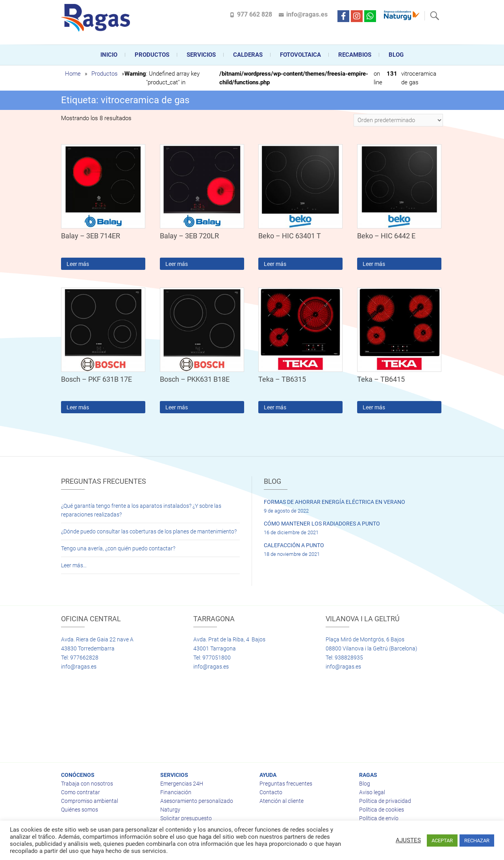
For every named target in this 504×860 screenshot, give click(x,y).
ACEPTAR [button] (442, 840)
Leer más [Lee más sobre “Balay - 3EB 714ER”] (78, 264)
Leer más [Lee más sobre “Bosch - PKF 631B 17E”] (78, 407)
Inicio (109, 55)
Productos (152, 55)
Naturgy (170, 810)
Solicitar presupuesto (186, 818)
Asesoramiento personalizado (197, 801)
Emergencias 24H (182, 784)
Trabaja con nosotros (87, 784)
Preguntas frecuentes (286, 784)
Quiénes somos (80, 810)
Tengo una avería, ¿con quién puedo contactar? (118, 548)
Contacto (271, 792)
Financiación (176, 792)
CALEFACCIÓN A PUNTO (294, 545)
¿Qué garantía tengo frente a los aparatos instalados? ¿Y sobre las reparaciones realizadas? (141, 510)
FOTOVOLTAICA (300, 55)
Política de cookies (382, 810)
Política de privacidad (385, 801)
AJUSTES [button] (408, 840)
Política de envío (379, 818)
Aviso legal (372, 792)
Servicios (201, 55)
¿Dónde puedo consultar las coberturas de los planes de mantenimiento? (149, 531)
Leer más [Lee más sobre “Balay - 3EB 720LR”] (177, 264)
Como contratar (81, 792)
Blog (396, 55)
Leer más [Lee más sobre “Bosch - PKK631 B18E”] (177, 407)
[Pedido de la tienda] (398, 120)
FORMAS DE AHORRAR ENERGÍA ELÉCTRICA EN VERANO (334, 502)
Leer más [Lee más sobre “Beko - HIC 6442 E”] (374, 264)
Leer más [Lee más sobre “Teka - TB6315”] (275, 407)
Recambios (355, 55)
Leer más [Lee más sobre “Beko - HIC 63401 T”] (275, 264)
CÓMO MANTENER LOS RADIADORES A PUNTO (322, 524)
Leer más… (74, 565)
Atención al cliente (282, 801)
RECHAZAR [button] (477, 840)
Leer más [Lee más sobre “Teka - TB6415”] (374, 407)
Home (73, 74)
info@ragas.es (307, 14)
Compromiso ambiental (90, 801)
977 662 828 (255, 14)
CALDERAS (248, 55)
